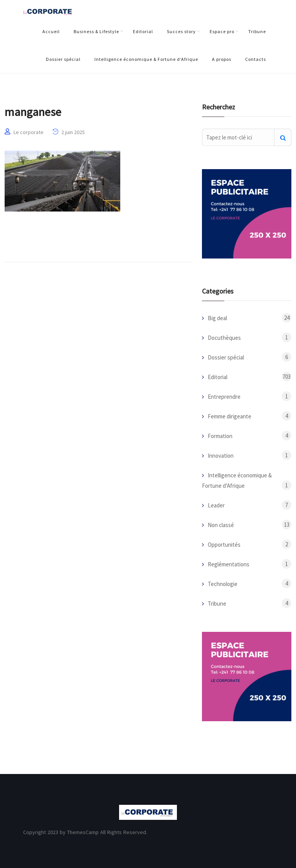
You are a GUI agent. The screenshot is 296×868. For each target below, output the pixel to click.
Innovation (221, 456)
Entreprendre (224, 397)
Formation (220, 436)
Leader (216, 505)
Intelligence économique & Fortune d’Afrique (146, 59)
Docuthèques (224, 338)
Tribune (257, 31)
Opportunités (224, 545)
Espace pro (222, 31)
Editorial (143, 31)
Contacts (256, 59)
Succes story (181, 31)
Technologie (223, 584)
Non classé (221, 525)
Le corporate (29, 132)
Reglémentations (229, 564)
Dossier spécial (63, 59)
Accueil (51, 31)
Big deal (217, 318)
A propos (222, 59)
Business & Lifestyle (96, 31)
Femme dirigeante (230, 416)
